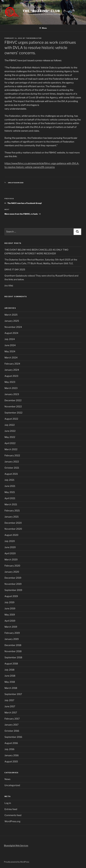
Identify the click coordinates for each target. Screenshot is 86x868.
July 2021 (9, 480)
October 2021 (12, 468)
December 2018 (13, 645)
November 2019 (13, 584)
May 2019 (10, 615)
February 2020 (12, 566)
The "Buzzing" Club (41, 11)
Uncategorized (16, 183)
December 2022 (13, 400)
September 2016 (13, 737)
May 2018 (10, 682)
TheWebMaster (34, 38)
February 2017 (12, 719)
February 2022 (12, 455)
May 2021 (10, 492)
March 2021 (11, 504)
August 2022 (11, 419)
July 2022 (10, 425)
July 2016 (9, 749)
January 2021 (12, 517)
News (7, 779)
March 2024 (11, 358)
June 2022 (10, 431)
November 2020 (13, 529)
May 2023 (10, 382)
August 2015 (11, 762)
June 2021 (10, 486)
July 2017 (9, 700)
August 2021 (11, 474)
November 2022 (13, 407)
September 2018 (13, 657)
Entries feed (11, 809)
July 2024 (10, 339)
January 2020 (12, 572)
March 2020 (11, 560)
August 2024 (11, 333)
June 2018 (10, 676)
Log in (8, 803)
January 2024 (12, 370)
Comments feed (13, 815)
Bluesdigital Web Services (16, 846)
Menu (43, 28)
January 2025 (12, 321)
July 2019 (9, 602)
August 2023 (11, 376)
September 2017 (13, 694)
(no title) (9, 286)
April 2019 (10, 621)
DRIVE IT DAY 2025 (15, 270)
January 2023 (12, 394)
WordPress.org (12, 821)
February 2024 (12, 364)
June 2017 (10, 706)
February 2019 (12, 633)
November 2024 (13, 327)
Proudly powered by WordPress (17, 862)
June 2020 (10, 547)
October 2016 (12, 731)
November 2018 (13, 651)
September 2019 (13, 590)
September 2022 (13, 413)
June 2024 (10, 345)
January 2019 (12, 639)
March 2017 (11, 713)
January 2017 (12, 725)
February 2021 (12, 511)
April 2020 (10, 553)
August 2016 (11, 743)
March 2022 (11, 449)
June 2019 (10, 608)
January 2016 (12, 755)
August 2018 (11, 664)
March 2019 (11, 627)
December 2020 (13, 523)
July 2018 (9, 670)
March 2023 (11, 388)
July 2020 (10, 541)
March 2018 (11, 688)
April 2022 (10, 443)
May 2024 (10, 351)
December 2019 (13, 578)
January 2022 (12, 462)
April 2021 (10, 498)
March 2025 (11, 315)
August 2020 (11, 535)
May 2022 (10, 437)
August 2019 (11, 596)
